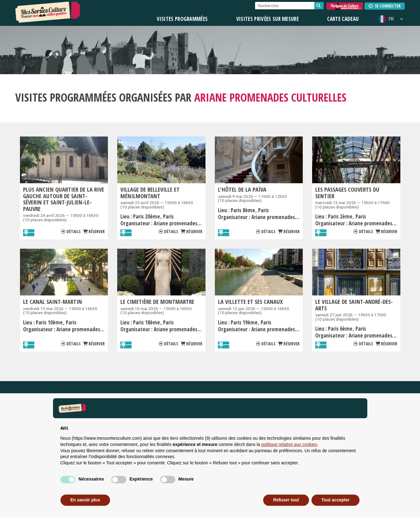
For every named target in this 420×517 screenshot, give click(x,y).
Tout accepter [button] (336, 500)
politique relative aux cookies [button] (289, 444)
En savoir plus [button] (85, 500)
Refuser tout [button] (286, 500)
